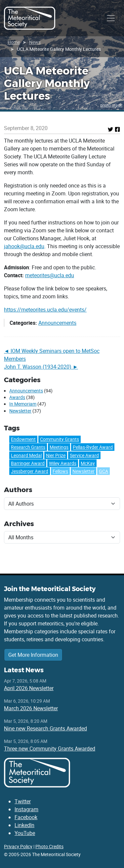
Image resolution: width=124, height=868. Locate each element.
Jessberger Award (30, 471)
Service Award (84, 455)
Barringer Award (28, 463)
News (35, 42)
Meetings (59, 447)
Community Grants (60, 439)
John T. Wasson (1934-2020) (38, 367)
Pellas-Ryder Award (93, 447)
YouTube (25, 833)
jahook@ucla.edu (24, 246)
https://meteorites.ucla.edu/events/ (45, 310)
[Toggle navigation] (111, 18)
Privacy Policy (18, 846)
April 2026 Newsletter (29, 688)
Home (14, 42)
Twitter (23, 801)
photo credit (111, 105)
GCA (103, 471)
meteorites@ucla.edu (50, 275)
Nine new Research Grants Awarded (45, 728)
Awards (17, 397)
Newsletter (20, 411)
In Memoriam (23, 404)
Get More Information (33, 655)
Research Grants (28, 447)
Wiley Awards (63, 463)
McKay (88, 463)
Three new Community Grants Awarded (50, 749)
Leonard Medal (26, 455)
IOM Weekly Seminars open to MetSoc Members (52, 355)
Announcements (57, 323)
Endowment (23, 439)
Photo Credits (49, 846)
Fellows (60, 471)
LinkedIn (24, 825)
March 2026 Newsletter (31, 708)
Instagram (26, 809)
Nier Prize (56, 455)
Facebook (26, 817)
